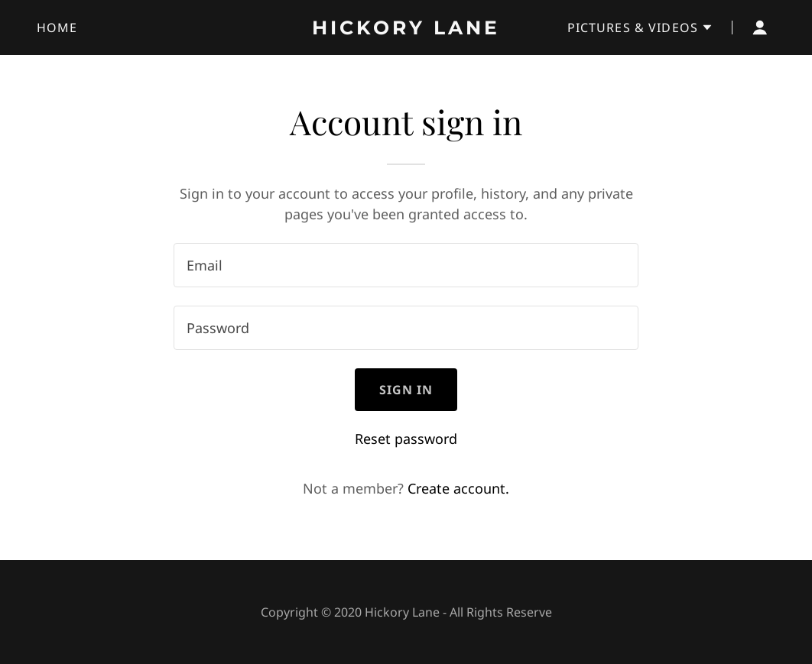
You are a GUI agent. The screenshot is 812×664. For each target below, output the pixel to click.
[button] (640, 28)
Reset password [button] (406, 439)
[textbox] (406, 265)
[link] (406, 29)
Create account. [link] (458, 488)
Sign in (406, 390)
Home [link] (57, 28)
